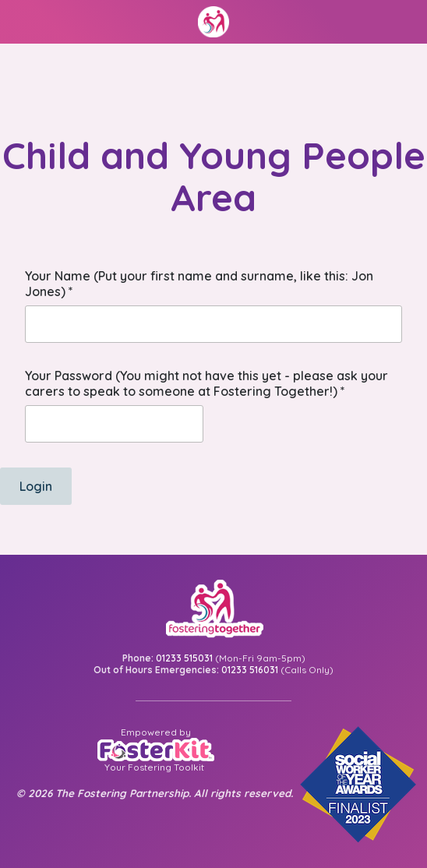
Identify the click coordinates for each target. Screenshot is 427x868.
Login (36, 486)
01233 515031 (184, 658)
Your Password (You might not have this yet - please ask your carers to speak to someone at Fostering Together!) (206, 383)
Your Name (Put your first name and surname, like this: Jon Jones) (199, 284)
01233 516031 (250, 670)
